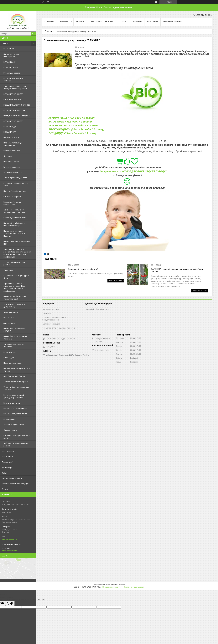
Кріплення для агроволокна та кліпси (17, 437)
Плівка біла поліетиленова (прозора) (15, 338)
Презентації (7, 462)
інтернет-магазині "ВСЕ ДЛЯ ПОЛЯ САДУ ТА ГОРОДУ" (133, 171)
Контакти (152, 22)
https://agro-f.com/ (10, 551)
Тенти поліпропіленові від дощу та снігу (15, 305)
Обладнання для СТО (13, 172)
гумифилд (47, 313)
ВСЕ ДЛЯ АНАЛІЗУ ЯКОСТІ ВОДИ (17, 105)
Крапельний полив (12, 403)
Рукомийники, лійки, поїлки (15, 414)
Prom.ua (122, 584)
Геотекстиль (9, 318)
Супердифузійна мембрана (16, 382)
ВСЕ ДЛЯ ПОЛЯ (10, 49)
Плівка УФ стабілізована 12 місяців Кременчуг (16, 224)
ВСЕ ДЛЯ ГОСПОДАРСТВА (14, 110)
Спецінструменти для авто (15, 178)
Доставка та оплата (102, 22)
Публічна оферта (173, 22)
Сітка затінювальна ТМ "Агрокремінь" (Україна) (14, 211)
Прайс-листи (7, 457)
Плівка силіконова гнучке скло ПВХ (17, 243)
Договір (5, 489)
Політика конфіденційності (134, 587)
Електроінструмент (12, 167)
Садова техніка (10, 430)
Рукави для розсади (12, 73)
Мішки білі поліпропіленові (15, 408)
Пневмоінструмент (12, 161)
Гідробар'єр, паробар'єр (14, 376)
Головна (49, 22)
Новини (137, 22)
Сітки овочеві (10, 270)
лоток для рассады (51, 309)
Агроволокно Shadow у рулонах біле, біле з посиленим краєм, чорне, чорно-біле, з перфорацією (17, 253)
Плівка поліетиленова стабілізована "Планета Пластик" (14, 233)
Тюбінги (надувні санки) (14, 425)
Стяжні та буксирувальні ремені (14, 263)
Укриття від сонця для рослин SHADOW (16, 388)
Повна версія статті (116, 281)
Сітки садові (9, 358)
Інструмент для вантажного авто (16, 184)
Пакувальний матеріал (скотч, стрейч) (17, 370)
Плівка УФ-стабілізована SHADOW (14, 330)
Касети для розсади (12, 99)
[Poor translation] (10, 603)
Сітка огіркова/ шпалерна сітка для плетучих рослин (15, 87)
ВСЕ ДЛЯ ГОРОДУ (11, 67)
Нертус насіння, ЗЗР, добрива (17, 116)
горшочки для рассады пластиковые (59, 328)
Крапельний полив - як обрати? (83, 269)
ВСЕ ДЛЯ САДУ (10, 62)
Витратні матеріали (12, 196)
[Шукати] (33, 34)
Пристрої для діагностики (15, 191)
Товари (5, 43)
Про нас (81, 22)
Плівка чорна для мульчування (11, 55)
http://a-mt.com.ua (9, 540)
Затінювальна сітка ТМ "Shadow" (14, 345)
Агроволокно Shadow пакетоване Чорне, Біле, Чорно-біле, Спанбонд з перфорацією (14, 287)
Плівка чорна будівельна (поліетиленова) (15, 298)
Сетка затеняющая (51, 324)
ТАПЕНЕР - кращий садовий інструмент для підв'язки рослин (177, 270)
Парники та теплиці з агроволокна (13, 144)
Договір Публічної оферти (97, 309)
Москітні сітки (10, 352)
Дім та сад (8, 156)
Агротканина (9, 323)
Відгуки (5, 473)
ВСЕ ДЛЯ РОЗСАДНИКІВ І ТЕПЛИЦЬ (14, 79)
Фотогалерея (8, 467)
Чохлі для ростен (11, 312)
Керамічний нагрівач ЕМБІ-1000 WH (13, 203)
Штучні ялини (10, 419)
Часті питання (8, 451)
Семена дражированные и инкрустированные (54, 318)
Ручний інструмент (12, 151)
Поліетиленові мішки (13, 363)
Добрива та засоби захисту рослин (16, 445)
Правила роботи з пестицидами (16, 484)
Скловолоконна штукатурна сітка (16, 277)
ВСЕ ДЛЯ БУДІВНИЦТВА (13, 94)
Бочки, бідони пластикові (15, 218)
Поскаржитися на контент (112, 587)
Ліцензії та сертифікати (12, 478)
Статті (123, 22)
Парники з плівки (11, 137)
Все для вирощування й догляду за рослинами (14, 396)
